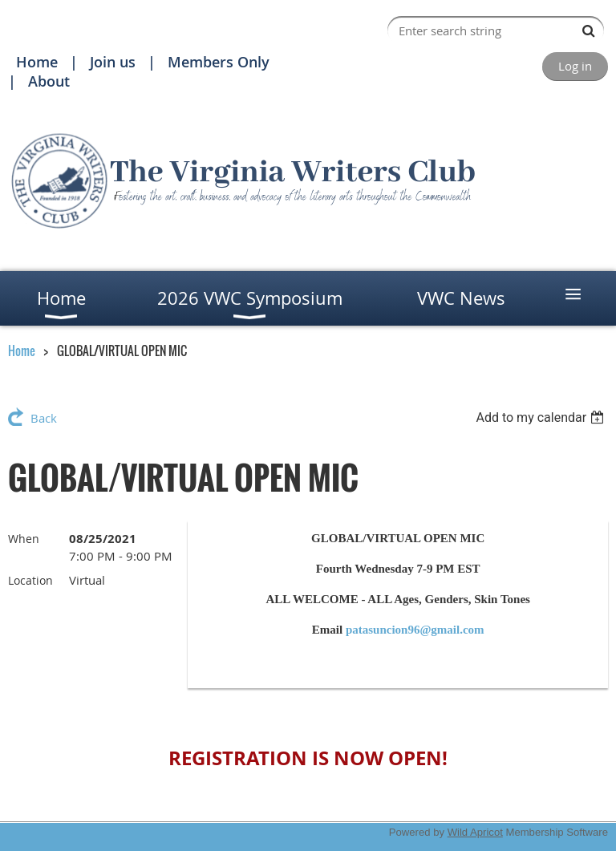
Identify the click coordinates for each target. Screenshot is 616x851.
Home (37, 62)
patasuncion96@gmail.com (415, 630)
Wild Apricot (475, 832)
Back (44, 418)
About (49, 81)
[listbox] (542, 417)
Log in (575, 66)
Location (30, 580)
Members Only (219, 62)
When (24, 539)
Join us (113, 62)
